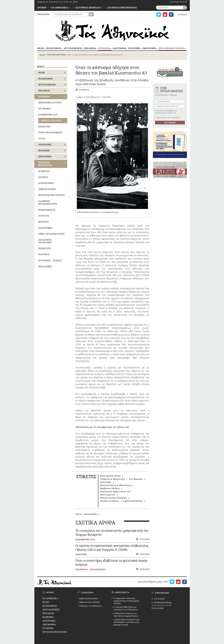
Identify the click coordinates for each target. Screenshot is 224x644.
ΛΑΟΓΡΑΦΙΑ (119, 48)
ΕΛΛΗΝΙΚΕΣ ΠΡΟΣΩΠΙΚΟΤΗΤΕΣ (48, 202)
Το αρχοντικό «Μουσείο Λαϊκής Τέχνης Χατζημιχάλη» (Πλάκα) (126, 601)
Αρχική (42, 55)
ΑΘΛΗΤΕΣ (43, 177)
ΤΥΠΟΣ (42, 139)
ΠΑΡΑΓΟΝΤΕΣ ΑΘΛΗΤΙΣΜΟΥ (45, 241)
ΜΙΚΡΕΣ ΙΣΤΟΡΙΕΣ (51, 120)
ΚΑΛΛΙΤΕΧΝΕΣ (45, 228)
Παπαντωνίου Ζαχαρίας (113, 498)
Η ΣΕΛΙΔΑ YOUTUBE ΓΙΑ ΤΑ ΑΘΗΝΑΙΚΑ (165, 15)
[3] (104, 387)
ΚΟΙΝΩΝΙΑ (104, 48)
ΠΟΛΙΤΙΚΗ (134, 48)
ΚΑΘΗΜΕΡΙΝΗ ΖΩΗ (48, 115)
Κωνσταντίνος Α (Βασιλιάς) (115, 485)
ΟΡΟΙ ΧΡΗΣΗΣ (158, 608)
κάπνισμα (106, 482)
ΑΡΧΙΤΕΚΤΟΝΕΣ (46, 183)
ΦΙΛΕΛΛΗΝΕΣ (45, 266)
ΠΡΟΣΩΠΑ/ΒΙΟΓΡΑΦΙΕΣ (171, 48)
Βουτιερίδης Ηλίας (110, 476)
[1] (137, 275)
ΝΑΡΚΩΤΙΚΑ (44, 126)
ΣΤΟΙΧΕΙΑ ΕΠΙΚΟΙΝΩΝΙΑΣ (122, 7)
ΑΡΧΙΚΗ (42, 7)
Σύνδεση (183, 14)
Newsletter (44, 14)
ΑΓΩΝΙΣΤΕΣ (44, 171)
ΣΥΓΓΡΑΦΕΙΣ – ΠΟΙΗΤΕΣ (50, 260)
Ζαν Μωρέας (136, 479)
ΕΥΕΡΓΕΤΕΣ (44, 216)
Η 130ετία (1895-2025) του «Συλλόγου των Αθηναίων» (126, 608)
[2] (115, 282)
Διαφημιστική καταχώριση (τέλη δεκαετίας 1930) (57, 2)
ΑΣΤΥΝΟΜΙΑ (44, 109)
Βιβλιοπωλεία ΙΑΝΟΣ (89, 598)
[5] (147, 460)
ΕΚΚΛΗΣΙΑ (90, 48)
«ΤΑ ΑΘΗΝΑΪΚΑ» (59, 7)
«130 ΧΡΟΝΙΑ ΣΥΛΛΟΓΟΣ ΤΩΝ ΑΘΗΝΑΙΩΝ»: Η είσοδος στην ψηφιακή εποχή (126, 622)
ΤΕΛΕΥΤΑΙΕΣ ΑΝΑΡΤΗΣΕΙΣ (56, 55)
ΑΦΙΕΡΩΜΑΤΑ (122, 592)
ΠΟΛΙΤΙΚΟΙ (44, 254)
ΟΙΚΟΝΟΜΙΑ (149, 48)
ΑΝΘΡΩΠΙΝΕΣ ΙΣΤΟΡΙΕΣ (50, 102)
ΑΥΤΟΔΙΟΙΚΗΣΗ (72, 48)
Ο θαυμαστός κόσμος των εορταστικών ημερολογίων (126, 615)
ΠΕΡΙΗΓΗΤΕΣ (45, 248)
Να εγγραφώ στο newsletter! (168, 118)
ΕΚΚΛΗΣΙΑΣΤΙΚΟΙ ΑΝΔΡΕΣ (51, 195)
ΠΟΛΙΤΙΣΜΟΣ (54, 48)
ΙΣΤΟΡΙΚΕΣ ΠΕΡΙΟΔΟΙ (88, 7)
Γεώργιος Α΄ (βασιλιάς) (112, 479)
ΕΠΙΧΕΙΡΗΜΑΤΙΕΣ (47, 210)
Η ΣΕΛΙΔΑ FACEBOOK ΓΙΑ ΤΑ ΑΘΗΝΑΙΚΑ (171, 15)
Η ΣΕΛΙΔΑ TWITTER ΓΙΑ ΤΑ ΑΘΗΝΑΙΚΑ (159, 15)
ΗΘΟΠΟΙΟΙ (43, 222)
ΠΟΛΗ (41, 48)
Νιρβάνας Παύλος (110, 488)
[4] (123, 394)
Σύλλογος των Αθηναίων (90, 606)
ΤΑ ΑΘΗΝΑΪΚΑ (112, 31)
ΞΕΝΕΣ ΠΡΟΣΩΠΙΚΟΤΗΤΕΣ (51, 234)
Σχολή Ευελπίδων (133, 501)
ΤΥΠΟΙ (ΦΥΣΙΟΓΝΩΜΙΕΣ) (50, 132)
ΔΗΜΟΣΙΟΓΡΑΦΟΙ (47, 189)
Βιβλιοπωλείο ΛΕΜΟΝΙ (90, 602)
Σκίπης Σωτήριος (110, 501)
